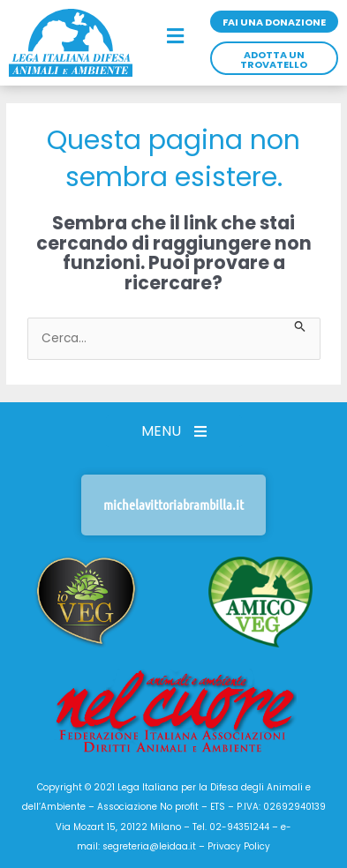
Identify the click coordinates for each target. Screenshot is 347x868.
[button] (175, 37)
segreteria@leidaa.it (149, 846)
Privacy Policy (239, 846)
